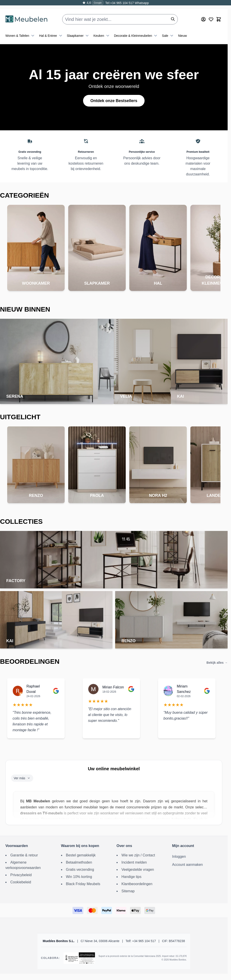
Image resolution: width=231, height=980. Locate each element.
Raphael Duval (33, 689)
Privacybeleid (21, 875)
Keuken (102, 30)
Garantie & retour (24, 855)
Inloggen (179, 857)
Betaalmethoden (79, 862)
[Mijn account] (203, 14)
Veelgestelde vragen (138, 870)
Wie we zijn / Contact (138, 855)
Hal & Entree (51, 30)
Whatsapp (141, 3)
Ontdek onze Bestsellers (114, 101)
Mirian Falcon (113, 687)
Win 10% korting (79, 877)
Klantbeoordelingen (137, 884)
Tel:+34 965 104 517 (120, 3)
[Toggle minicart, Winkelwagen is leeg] (219, 14)
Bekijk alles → (217, 663)
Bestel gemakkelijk (81, 855)
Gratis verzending (80, 870)
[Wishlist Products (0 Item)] (211, 14)
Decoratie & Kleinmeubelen (136, 30)
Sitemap (128, 891)
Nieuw (182, 30)
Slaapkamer (78, 30)
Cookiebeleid (21, 882)
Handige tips (131, 877)
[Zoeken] (173, 13)
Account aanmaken (188, 865)
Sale (168, 30)
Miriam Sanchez (184, 689)
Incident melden (134, 862)
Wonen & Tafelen (20, 30)
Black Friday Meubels (83, 884)
